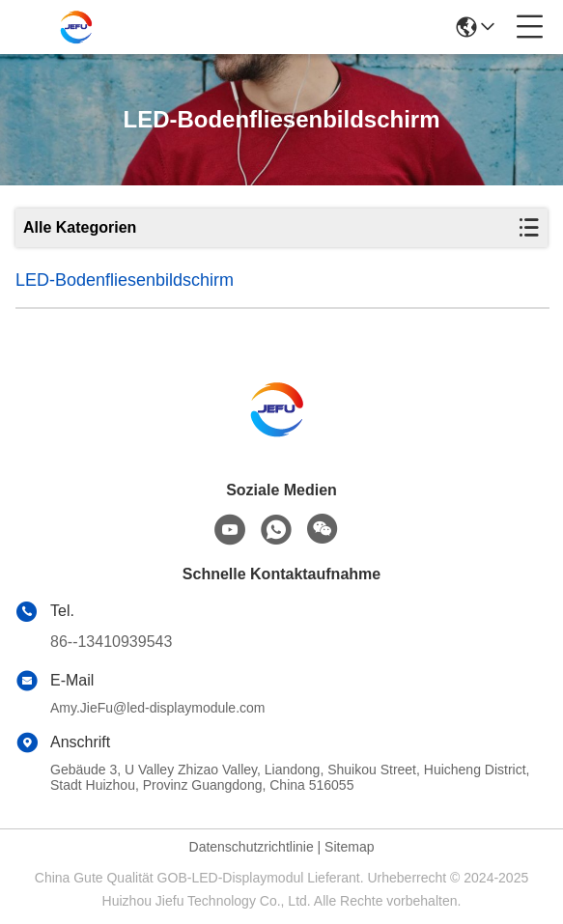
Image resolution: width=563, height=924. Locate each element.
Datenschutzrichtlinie (252, 847)
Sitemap (349, 847)
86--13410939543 (111, 642)
